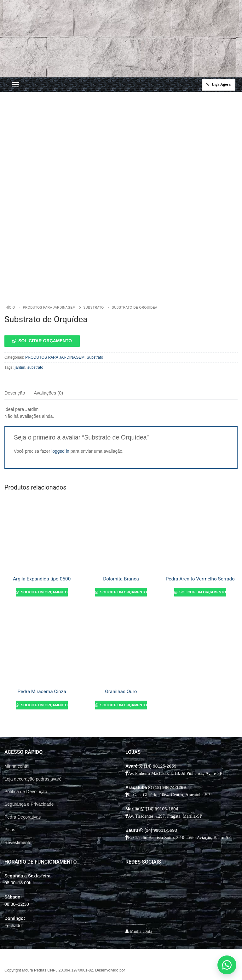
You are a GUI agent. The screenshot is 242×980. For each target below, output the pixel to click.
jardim (20, 367)
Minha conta (16, 766)
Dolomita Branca (121, 579)
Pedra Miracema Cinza (42, 692)
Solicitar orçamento (45, 341)
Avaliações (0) (48, 393)
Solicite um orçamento (44, 592)
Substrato (94, 308)
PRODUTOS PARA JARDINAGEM (49, 308)
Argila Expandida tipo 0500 (42, 579)
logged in (60, 451)
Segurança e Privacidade (29, 804)
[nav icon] (16, 85)
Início (10, 308)
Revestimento (18, 843)
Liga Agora (219, 84)
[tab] (15, 393)
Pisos (10, 830)
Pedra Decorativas (23, 817)
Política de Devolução (26, 792)
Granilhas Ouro (121, 692)
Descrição (15, 393)
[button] (121, 341)
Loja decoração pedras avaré (33, 779)
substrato (35, 367)
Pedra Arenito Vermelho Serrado (200, 579)
